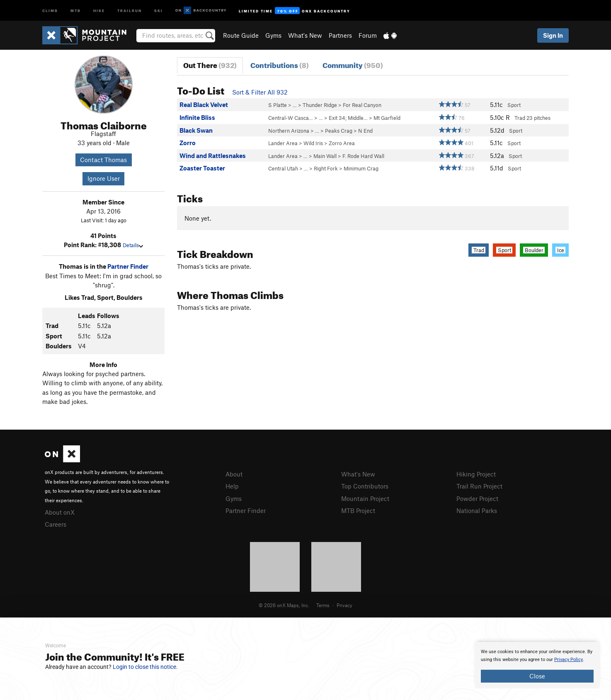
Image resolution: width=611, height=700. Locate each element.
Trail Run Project (479, 486)
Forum (368, 35)
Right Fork (326, 168)
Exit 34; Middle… (348, 118)
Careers (56, 524)
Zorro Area (342, 143)
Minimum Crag (361, 168)
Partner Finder (128, 266)
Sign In (553, 35)
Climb (50, 10)
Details (133, 245)
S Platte (278, 105)
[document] (537, 665)
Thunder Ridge (320, 105)
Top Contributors (365, 486)
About (234, 474)
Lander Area (283, 143)
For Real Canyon (362, 105)
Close (537, 676)
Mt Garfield (387, 118)
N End (365, 131)
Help (232, 486)
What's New (305, 35)
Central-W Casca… (291, 118)
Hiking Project (476, 474)
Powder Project (477, 498)
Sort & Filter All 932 (260, 92)
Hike (99, 10)
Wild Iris (313, 143)
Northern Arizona (289, 131)
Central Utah (283, 168)
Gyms (273, 35)
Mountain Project (365, 498)
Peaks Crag (339, 131)
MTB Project (358, 510)
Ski (159, 10)
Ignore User (104, 178)
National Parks (477, 510)
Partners (340, 35)
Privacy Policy (569, 660)
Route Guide (241, 35)
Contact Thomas (103, 160)
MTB (76, 10)
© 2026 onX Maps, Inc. (284, 605)
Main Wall (325, 156)
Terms (323, 605)
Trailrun (130, 10)
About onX (60, 512)
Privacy (344, 605)
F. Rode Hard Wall (363, 156)
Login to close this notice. (145, 667)
